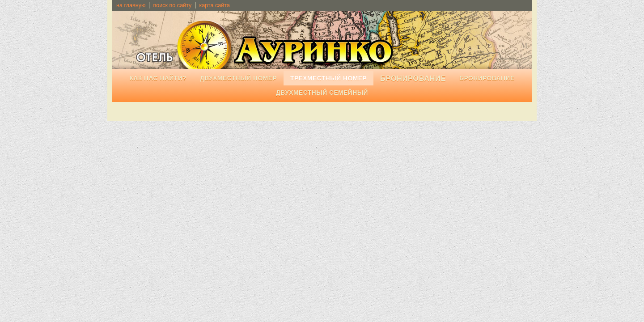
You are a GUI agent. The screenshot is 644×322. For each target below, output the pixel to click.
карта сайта (214, 5)
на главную (131, 5)
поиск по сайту (172, 5)
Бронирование (487, 78)
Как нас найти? (158, 78)
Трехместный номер (328, 78)
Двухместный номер (238, 78)
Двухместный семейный (322, 93)
